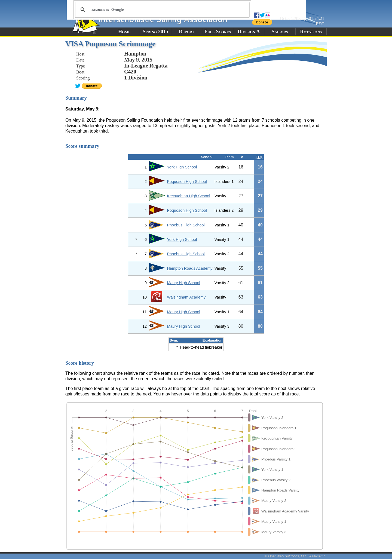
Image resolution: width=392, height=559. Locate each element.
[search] (161, 10)
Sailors (280, 32)
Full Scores (218, 32)
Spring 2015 (155, 32)
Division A (249, 32)
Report (186, 32)
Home (124, 32)
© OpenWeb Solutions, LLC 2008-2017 (295, 556)
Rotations (311, 32)
